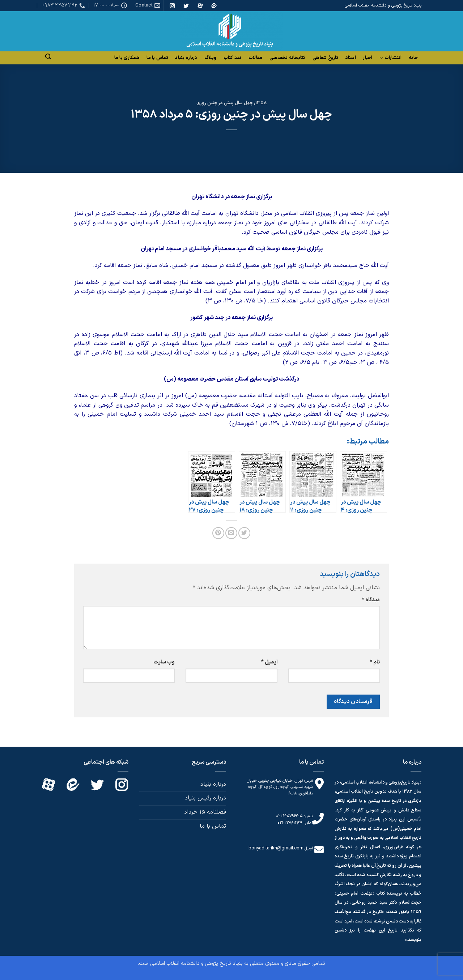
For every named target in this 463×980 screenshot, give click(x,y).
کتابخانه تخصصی (288, 58)
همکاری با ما (127, 58)
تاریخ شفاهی (325, 58)
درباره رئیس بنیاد (205, 798)
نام (375, 662)
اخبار (368, 58)
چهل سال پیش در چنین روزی (225, 103)
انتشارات (391, 58)
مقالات (255, 58)
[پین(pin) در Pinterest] (218, 533)
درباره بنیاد (186, 58)
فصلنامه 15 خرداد (205, 812)
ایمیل (269, 662)
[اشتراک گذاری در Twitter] (244, 533)
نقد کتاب (233, 58)
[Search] (48, 57)
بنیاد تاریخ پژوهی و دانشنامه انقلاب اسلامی (196, 964)
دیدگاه (371, 600)
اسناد (351, 58)
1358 (261, 103)
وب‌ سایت (164, 662)
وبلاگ (210, 58)
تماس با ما (157, 58)
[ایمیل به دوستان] (231, 533)
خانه (413, 58)
